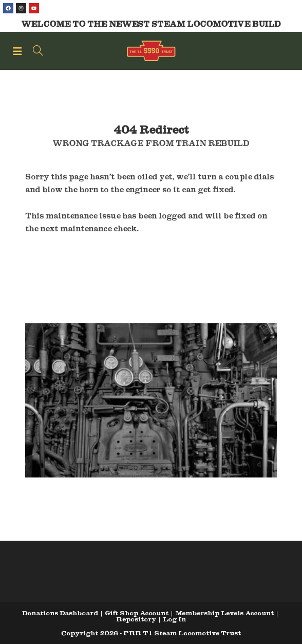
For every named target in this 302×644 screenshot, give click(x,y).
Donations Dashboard (60, 613)
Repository (136, 619)
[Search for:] (34, 51)
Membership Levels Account (224, 613)
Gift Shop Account (137, 613)
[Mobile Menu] (19, 51)
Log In (174, 619)
